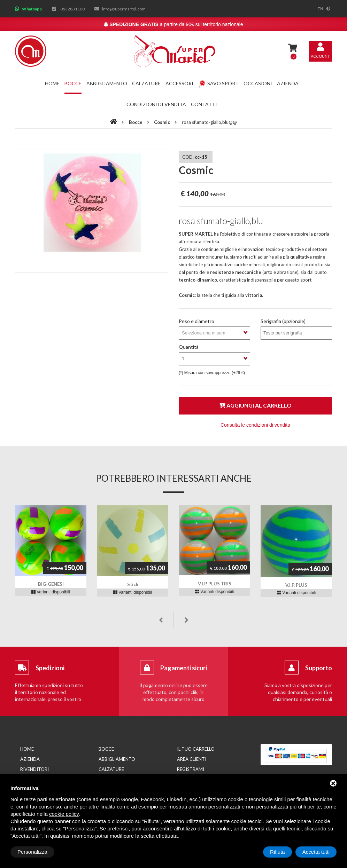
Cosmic (162, 122)
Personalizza (32, 852)
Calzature (146, 83)
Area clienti (192, 759)
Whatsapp (32, 9)
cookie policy (64, 814)
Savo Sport (218, 83)
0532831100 (72, 9)
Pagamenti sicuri (184, 668)
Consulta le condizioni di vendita (255, 425)
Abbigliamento (107, 83)
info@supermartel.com (124, 9)
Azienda (288, 83)
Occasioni (258, 83)
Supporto (319, 668)
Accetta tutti (316, 852)
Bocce (73, 83)
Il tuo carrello (196, 749)
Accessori (179, 83)
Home (52, 83)
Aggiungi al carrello (255, 405)
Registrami (191, 769)
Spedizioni (50, 668)
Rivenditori (34, 769)
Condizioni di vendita (156, 104)
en (320, 9)
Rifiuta (277, 852)
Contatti (204, 104)
